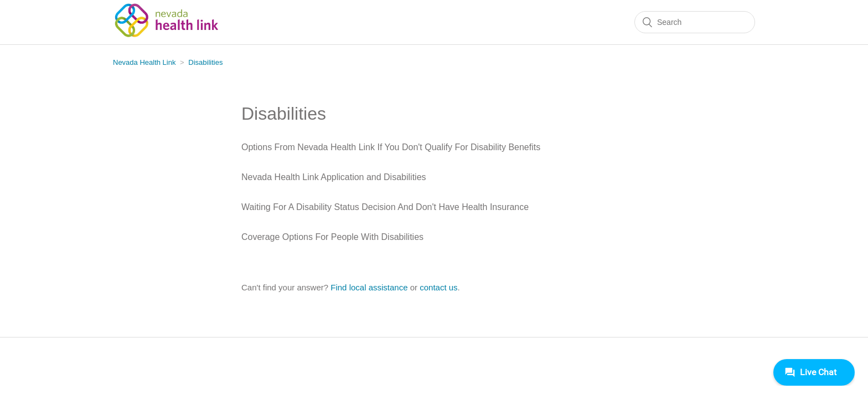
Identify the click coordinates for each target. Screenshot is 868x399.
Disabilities (205, 62)
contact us (438, 287)
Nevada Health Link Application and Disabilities (334, 177)
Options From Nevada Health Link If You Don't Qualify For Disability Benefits (391, 147)
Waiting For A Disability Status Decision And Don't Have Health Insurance (385, 207)
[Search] (695, 22)
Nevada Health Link (144, 62)
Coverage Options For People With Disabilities (332, 237)
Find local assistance (369, 287)
